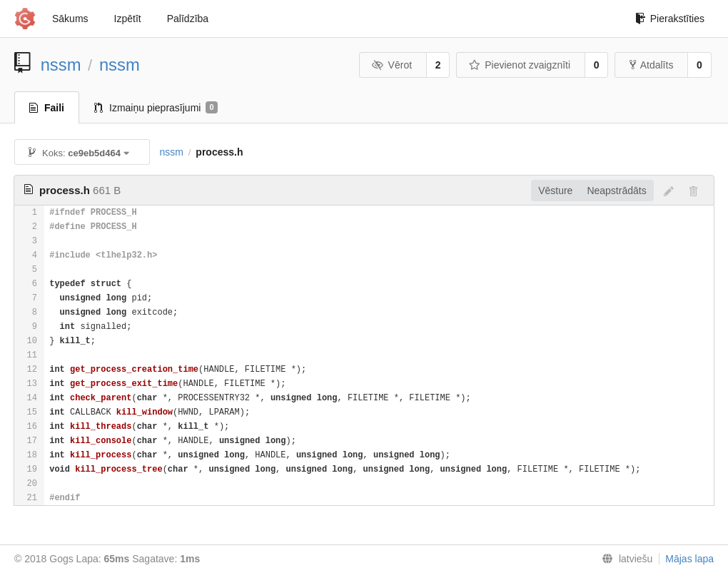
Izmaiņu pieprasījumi (156, 108)
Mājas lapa (689, 559)
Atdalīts (652, 65)
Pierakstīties (670, 19)
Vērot (392, 65)
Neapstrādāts (616, 191)
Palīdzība (188, 19)
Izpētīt (128, 19)
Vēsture (555, 191)
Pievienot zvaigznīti (520, 65)
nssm (61, 65)
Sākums (70, 19)
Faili (47, 108)
